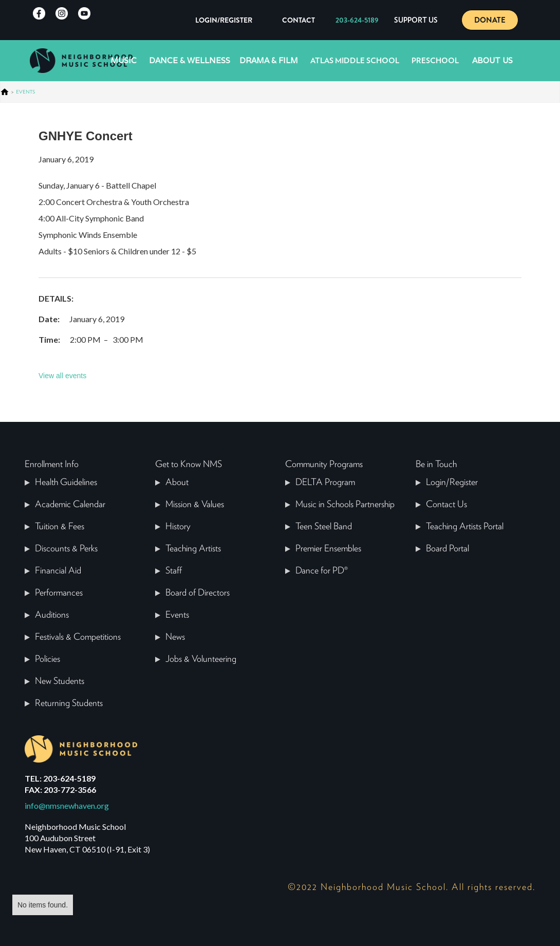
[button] (416, 20)
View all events (62, 376)
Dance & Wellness (190, 60)
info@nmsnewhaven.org (67, 805)
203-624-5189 (357, 20)
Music (124, 60)
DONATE (490, 20)
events (25, 92)
